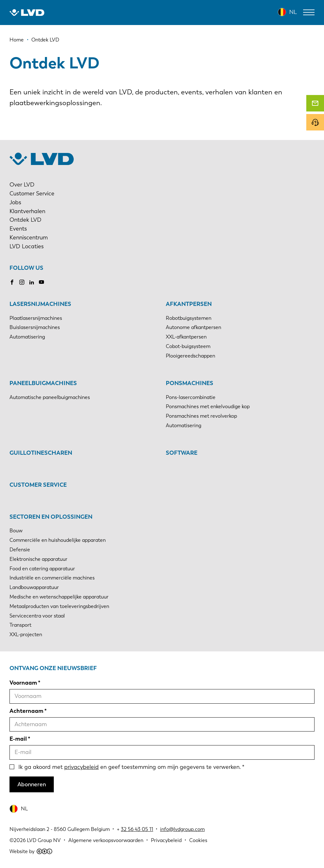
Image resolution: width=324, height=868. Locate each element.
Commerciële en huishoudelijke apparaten (58, 540)
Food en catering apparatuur (42, 569)
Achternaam (26, 711)
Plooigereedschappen (190, 356)
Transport (20, 625)
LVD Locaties (27, 246)
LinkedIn (32, 282)
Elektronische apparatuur (38, 559)
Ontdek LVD (25, 220)
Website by (31, 851)
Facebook (12, 282)
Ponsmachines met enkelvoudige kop (208, 406)
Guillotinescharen (41, 453)
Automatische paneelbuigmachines (50, 397)
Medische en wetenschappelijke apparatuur (59, 597)
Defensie (20, 550)
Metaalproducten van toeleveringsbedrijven (59, 606)
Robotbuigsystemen (189, 318)
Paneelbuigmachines (43, 383)
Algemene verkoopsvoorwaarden (106, 840)
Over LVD (22, 185)
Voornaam (23, 683)
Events (18, 229)
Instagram (22, 282)
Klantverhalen (27, 211)
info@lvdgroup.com (182, 829)
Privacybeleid (166, 840)
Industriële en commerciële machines (52, 578)
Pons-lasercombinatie (191, 397)
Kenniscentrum (29, 238)
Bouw (16, 531)
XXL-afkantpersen (186, 337)
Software (182, 453)
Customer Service (32, 193)
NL (293, 12)
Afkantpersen (189, 304)
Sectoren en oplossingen (51, 517)
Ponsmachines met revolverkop (201, 416)
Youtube (41, 282)
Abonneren (32, 784)
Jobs (15, 202)
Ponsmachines (190, 383)
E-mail (18, 739)
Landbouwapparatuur (34, 587)
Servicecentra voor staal (37, 616)
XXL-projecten (26, 634)
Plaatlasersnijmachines (36, 318)
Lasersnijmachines (40, 304)
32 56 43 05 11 (137, 829)
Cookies (198, 840)
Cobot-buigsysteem (188, 346)
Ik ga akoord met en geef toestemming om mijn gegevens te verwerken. (130, 767)
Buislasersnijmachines (35, 327)
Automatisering (27, 337)
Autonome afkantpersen (193, 327)
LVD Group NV (44, 840)
